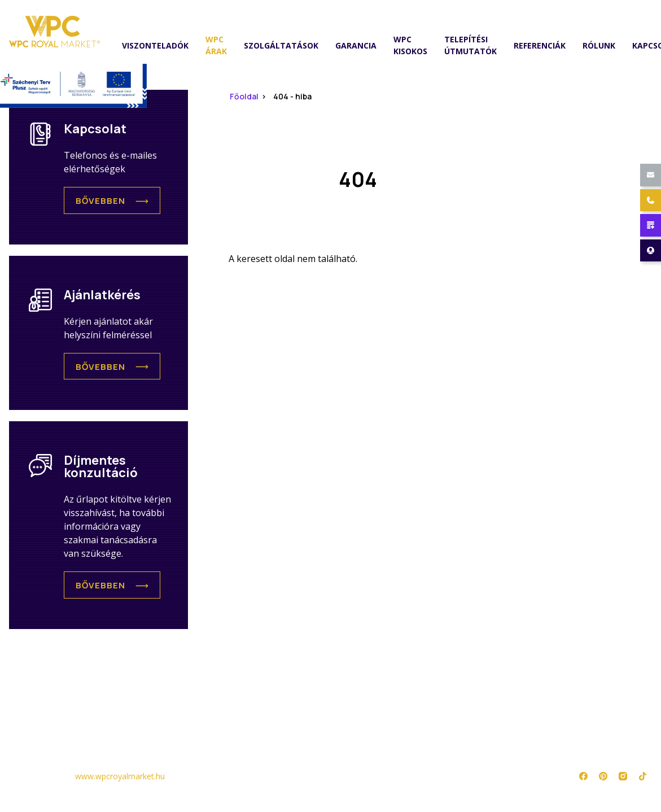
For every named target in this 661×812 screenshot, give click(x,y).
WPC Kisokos (410, 45)
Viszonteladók (155, 45)
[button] (112, 200)
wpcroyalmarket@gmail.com (185, 13)
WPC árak (216, 45)
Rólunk (599, 45)
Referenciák (540, 45)
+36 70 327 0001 (295, 13)
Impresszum (434, 726)
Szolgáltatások (281, 45)
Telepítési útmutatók (470, 45)
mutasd (218, 13)
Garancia (356, 45)
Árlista (24, 726)
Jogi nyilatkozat (446, 710)
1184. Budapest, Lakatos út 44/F (435, 13)
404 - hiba (292, 96)
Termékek (29, 710)
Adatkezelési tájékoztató (466, 693)
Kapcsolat (298, 726)
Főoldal (244, 96)
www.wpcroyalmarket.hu (120, 776)
